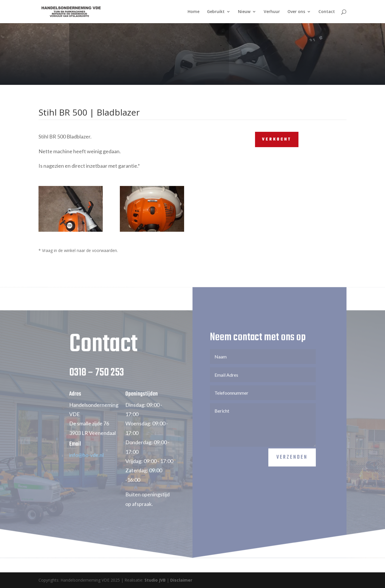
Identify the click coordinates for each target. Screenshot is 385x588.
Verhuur (272, 12)
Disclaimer (181, 580)
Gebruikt (216, 12)
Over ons (296, 12)
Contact (327, 12)
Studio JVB (155, 580)
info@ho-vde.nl (86, 464)
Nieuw (244, 12)
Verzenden (292, 467)
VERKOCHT (277, 139)
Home (194, 12)
